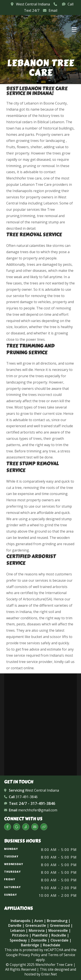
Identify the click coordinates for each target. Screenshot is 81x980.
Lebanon (18, 930)
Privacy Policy (29, 955)
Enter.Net (49, 974)
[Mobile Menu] (74, 29)
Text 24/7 (32, 10)
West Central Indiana (33, 4)
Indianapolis (21, 921)
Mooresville (58, 930)
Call (71, 4)
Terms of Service (62, 955)
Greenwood (60, 925)
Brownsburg (57, 921)
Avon (39, 921)
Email (53, 10)
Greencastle (36, 925)
